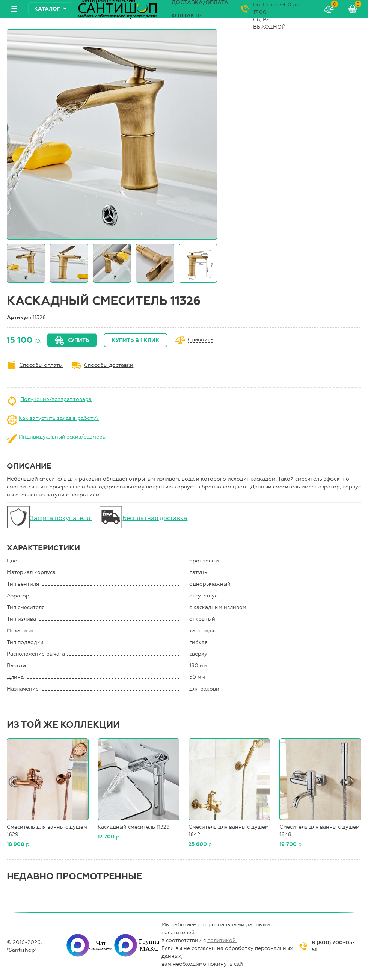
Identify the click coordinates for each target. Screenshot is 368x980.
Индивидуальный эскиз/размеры (63, 437)
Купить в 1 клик (136, 340)
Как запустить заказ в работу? (59, 418)
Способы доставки (109, 365)
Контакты (187, 16)
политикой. (222, 940)
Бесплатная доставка (155, 518)
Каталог (47, 9)
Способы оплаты (41, 365)
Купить (78, 340)
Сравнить (201, 340)
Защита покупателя (61, 518)
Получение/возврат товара (56, 399)
